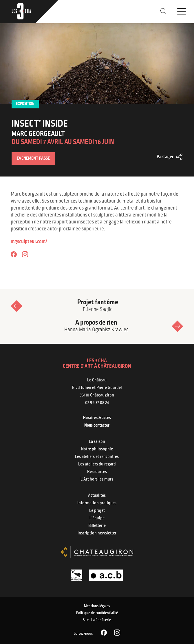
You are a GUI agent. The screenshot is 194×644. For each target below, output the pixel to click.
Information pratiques (97, 503)
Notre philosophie (97, 449)
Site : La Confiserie (97, 620)
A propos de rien (96, 326)
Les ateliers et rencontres (97, 457)
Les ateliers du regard (97, 464)
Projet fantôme (98, 306)
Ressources (97, 472)
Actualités (97, 496)
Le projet (97, 511)
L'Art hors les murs (97, 479)
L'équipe (97, 518)
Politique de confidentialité (97, 613)
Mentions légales (97, 606)
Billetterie (97, 526)
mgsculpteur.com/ (29, 242)
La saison (97, 442)
